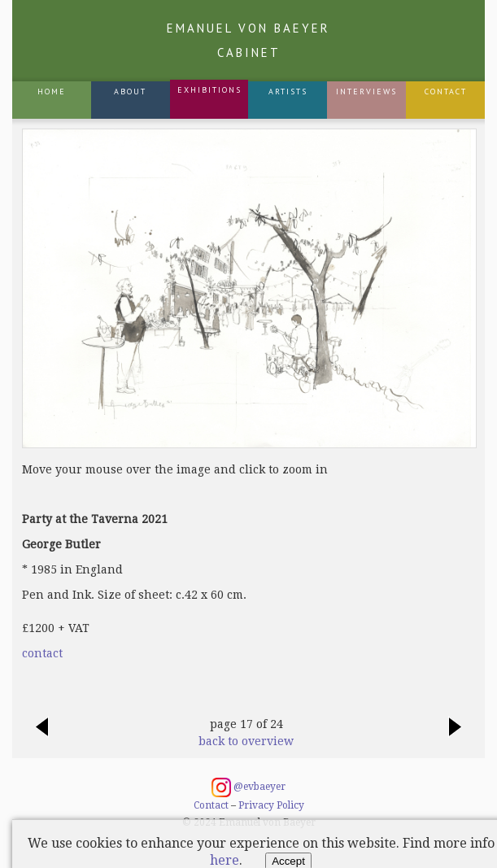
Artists (288, 92)
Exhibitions (209, 90)
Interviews (366, 92)
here (225, 860)
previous (41, 735)
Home (52, 92)
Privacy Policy (271, 805)
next (456, 735)
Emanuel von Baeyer (248, 40)
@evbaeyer (248, 787)
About (130, 92)
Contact (446, 92)
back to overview (246, 741)
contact (42, 653)
